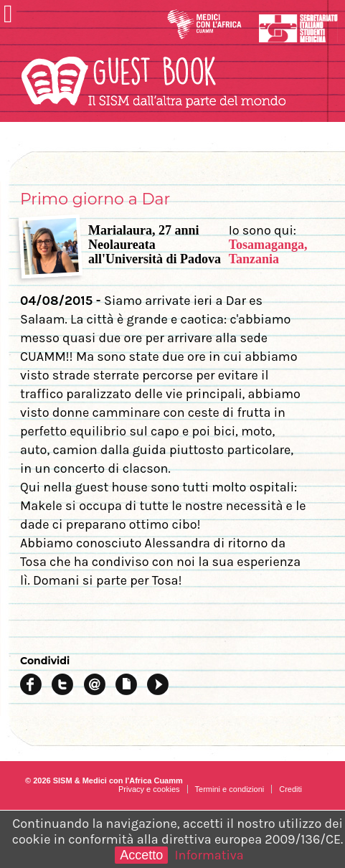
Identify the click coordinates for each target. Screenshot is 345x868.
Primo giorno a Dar (95, 199)
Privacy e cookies (149, 789)
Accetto (141, 855)
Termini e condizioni (230, 789)
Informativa (209, 855)
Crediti (290, 789)
